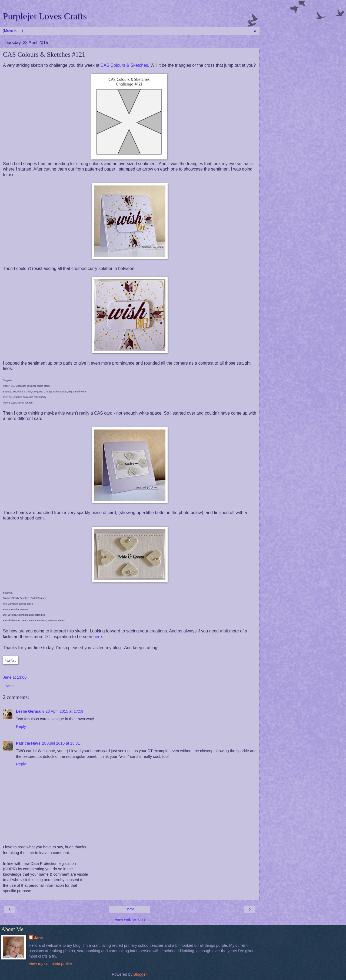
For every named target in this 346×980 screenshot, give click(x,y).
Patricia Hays (28, 743)
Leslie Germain (30, 711)
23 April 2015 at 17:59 (64, 711)
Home (130, 909)
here (98, 637)
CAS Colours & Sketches (124, 65)
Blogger (140, 974)
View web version (130, 919)
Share (10, 686)
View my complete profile (50, 964)
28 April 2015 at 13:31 (61, 743)
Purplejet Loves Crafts (45, 16)
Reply (21, 726)
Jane (39, 938)
